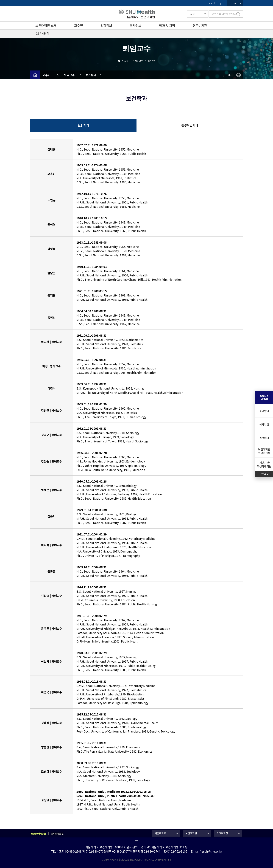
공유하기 (230, 75)
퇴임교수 (139, 61)
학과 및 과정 (167, 25)
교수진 (78, 25)
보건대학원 (191, 833)
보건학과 (152, 61)
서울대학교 (160, 833)
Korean (233, 3)
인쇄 (238, 75)
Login (220, 3)
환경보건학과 (190, 125)
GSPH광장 (42, 33)
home (35, 75)
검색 (192, 14)
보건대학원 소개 (46, 25)
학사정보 (136, 25)
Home (209, 3)
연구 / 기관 (200, 25)
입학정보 (106, 25)
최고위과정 (222, 833)
